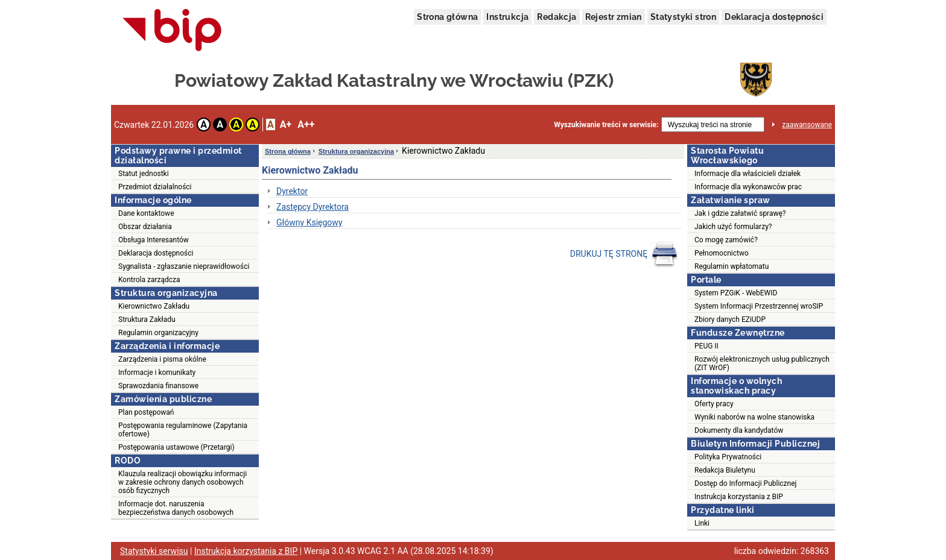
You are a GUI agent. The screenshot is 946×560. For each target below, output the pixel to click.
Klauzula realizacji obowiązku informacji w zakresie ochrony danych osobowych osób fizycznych (183, 482)
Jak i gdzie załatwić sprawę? (740, 213)
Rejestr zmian (614, 17)
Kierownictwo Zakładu (154, 306)
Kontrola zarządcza (149, 280)
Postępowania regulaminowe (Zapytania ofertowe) (183, 430)
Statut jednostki (144, 174)
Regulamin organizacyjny (158, 333)
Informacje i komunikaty (157, 373)
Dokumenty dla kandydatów (739, 430)
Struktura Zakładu (147, 319)
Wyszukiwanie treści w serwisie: (606, 125)
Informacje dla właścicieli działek (748, 174)
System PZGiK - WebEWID (736, 293)
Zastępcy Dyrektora (313, 207)
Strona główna (447, 17)
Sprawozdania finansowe (158, 386)
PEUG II (706, 346)
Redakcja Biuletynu (725, 470)
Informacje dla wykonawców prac (748, 187)
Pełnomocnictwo (722, 253)
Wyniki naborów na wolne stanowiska (754, 417)
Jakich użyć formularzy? (733, 227)
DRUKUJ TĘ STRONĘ (624, 254)
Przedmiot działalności (155, 187)
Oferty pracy (714, 404)
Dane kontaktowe (146, 213)
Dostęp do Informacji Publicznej (745, 483)
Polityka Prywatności (728, 457)
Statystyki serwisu (154, 551)
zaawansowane (807, 125)
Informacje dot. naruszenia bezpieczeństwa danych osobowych (176, 508)
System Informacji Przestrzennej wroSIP (759, 306)
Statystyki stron (683, 17)
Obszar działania (145, 227)
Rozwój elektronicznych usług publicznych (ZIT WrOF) (762, 363)
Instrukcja (507, 17)
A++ (306, 124)
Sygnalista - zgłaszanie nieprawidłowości (184, 266)
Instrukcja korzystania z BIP (739, 497)
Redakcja (557, 17)
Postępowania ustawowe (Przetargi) (176, 447)
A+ (286, 124)
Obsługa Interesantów (154, 240)
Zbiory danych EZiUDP (730, 319)
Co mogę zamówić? (726, 240)
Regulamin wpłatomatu (732, 266)
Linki (702, 523)
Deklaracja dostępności (774, 17)
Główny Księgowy (309, 222)
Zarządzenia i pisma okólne (162, 359)
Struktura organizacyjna (356, 151)
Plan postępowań (146, 412)
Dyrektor (292, 191)
